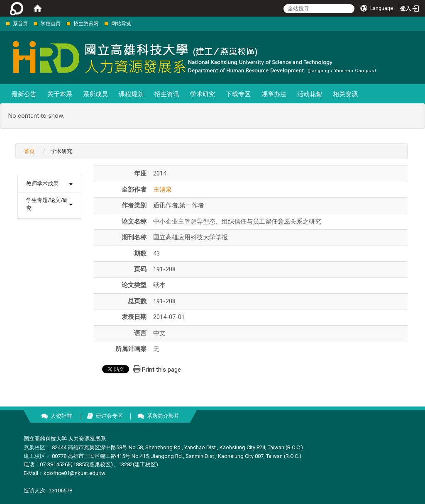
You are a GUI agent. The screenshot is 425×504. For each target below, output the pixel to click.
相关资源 (345, 94)
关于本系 (60, 94)
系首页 (20, 24)
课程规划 (131, 94)
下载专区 (238, 94)
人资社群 (61, 416)
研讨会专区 (109, 416)
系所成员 (95, 94)
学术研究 (203, 94)
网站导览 (121, 24)
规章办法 (274, 94)
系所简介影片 (163, 416)
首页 (29, 151)
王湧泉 (162, 190)
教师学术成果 (42, 184)
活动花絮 (310, 94)
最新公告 (24, 94)
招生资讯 (167, 94)
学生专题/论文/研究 (47, 204)
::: (2, 23)
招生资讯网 (86, 24)
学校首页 (51, 24)
